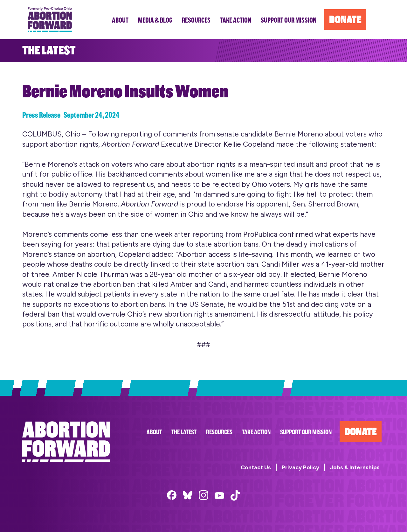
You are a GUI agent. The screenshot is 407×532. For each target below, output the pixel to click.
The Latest (184, 432)
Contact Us (256, 467)
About (154, 432)
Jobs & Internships (355, 467)
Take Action (256, 432)
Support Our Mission (306, 432)
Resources (219, 432)
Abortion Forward (50, 20)
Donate (361, 432)
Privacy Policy (300, 467)
